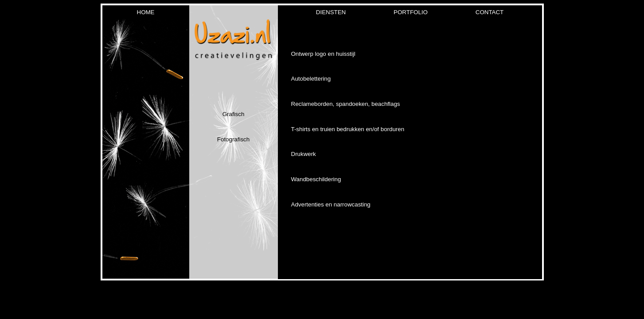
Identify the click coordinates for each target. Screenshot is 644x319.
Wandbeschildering (316, 179)
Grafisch (234, 114)
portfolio (411, 12)
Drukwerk (304, 154)
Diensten (331, 12)
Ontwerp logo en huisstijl (323, 54)
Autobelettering (311, 79)
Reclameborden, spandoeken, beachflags (346, 104)
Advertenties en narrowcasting (331, 204)
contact (490, 12)
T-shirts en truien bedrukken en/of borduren (348, 129)
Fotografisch (233, 139)
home (146, 12)
